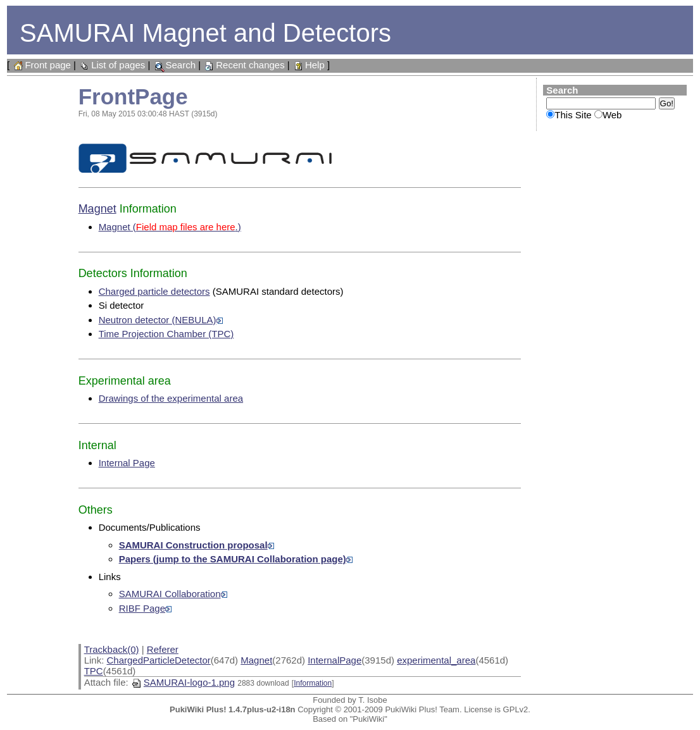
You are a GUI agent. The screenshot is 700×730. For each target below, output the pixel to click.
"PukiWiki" (369, 719)
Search (174, 65)
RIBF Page (145, 608)
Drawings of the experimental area (171, 398)
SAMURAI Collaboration (173, 594)
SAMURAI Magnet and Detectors (205, 33)
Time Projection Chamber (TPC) (166, 334)
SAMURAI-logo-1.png (183, 682)
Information (313, 683)
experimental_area (436, 660)
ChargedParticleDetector (158, 660)
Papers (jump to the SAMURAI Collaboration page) (236, 559)
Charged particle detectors (154, 291)
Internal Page (127, 463)
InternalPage (334, 660)
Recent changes (244, 65)
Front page (41, 65)
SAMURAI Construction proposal (197, 545)
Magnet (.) (170, 227)
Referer (163, 649)
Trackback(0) (112, 649)
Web (612, 115)
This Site (573, 115)
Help (309, 65)
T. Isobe (373, 700)
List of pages (112, 65)
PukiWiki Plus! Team (422, 709)
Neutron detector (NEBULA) (161, 320)
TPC (94, 671)
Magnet (97, 209)
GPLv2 (516, 709)
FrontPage (133, 96)
